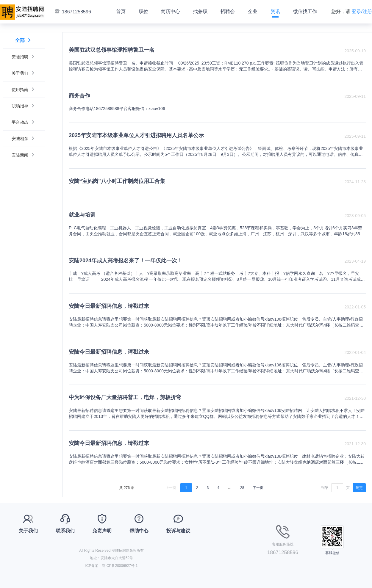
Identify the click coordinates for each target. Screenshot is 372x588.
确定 (359, 488)
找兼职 (200, 11)
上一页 (171, 488)
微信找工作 (305, 11)
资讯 (275, 11)
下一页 (258, 488)
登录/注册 (362, 11)
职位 (143, 11)
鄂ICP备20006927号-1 (120, 566)
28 (242, 488)
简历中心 (171, 11)
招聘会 (228, 11)
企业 (253, 11)
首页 (121, 11)
